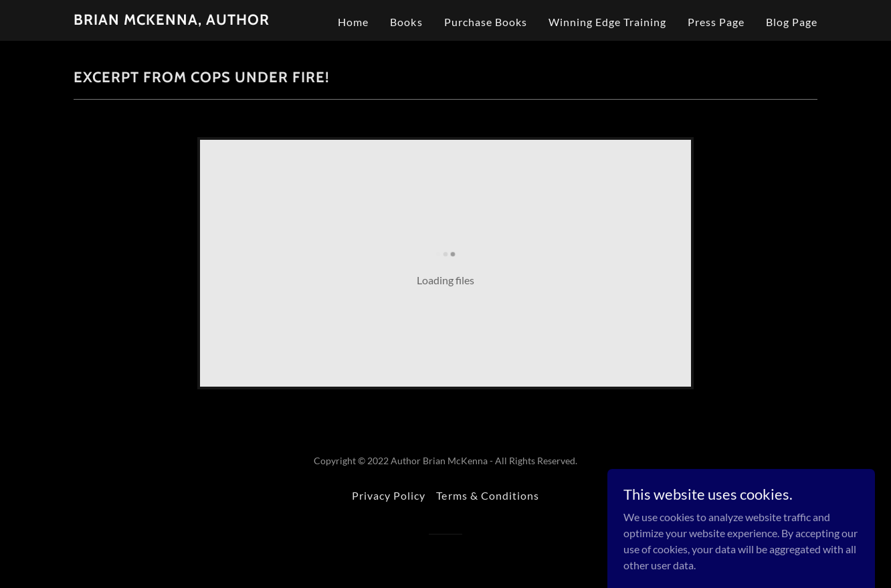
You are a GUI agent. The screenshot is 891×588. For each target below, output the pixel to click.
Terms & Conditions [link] (487, 495)
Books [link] (406, 22)
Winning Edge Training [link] (607, 22)
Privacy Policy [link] (389, 495)
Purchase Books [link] (486, 22)
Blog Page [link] (792, 22)
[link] (172, 20)
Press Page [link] (716, 22)
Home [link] (353, 22)
